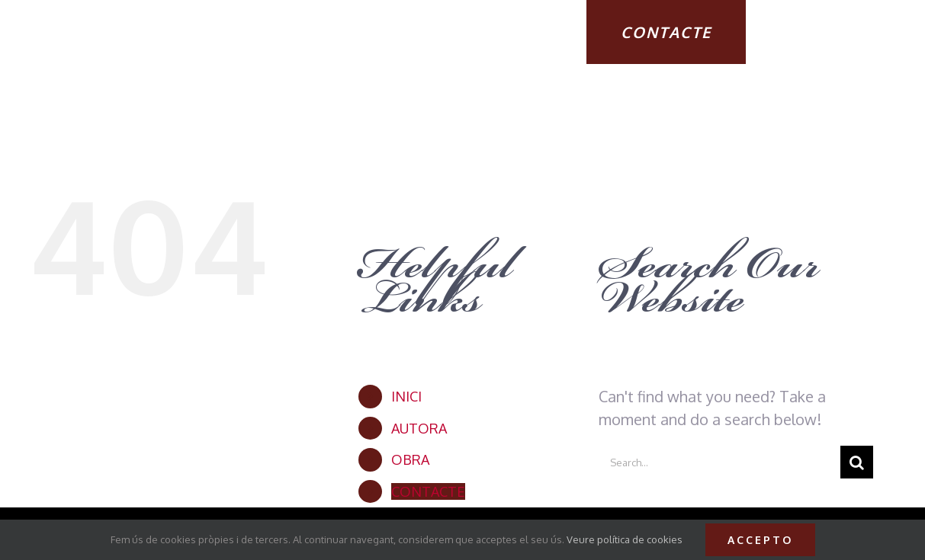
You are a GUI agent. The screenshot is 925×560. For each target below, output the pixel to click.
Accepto (760, 540)
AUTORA (419, 428)
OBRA (410, 459)
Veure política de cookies (625, 539)
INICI (406, 396)
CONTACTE (428, 491)
